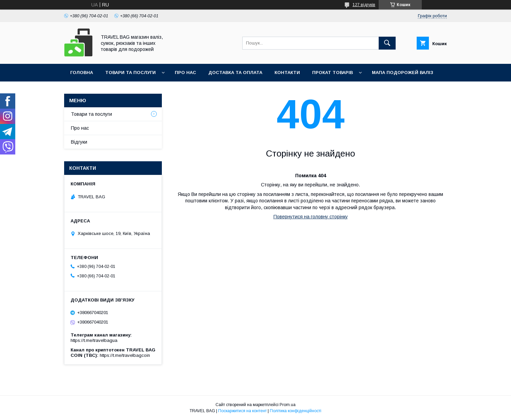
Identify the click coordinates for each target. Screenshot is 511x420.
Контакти (287, 72)
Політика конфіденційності (296, 411)
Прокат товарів (333, 72)
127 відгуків (364, 5)
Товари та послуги (130, 72)
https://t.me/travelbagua (94, 340)
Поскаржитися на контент (242, 411)
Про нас (185, 72)
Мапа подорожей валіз (403, 72)
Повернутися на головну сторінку (311, 217)
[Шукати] (387, 43)
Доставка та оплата (235, 72)
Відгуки (79, 142)
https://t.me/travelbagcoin (125, 355)
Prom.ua (288, 405)
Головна (82, 72)
